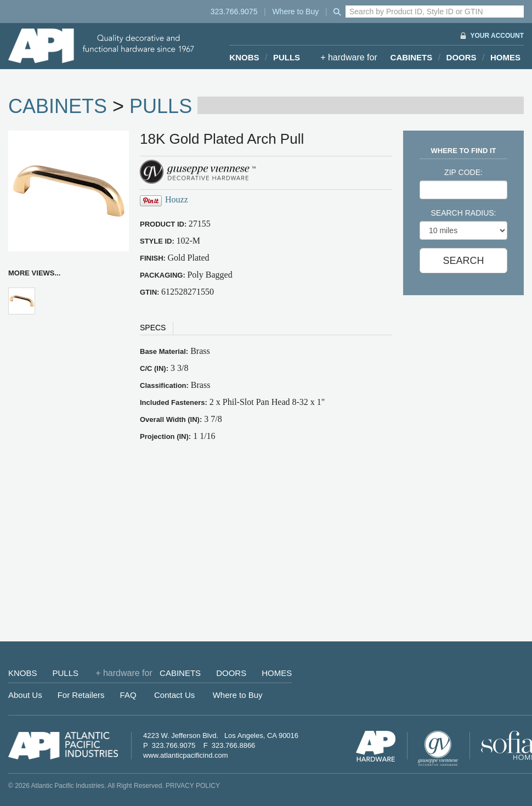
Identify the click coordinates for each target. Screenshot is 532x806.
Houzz (177, 199)
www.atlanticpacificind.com (186, 755)
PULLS (287, 57)
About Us (25, 695)
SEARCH (463, 261)
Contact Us (174, 695)
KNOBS (244, 57)
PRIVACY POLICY (193, 786)
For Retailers (81, 695)
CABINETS (412, 57)
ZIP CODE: (463, 172)
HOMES (505, 57)
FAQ (128, 695)
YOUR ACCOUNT (497, 36)
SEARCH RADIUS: (463, 213)
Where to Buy (295, 12)
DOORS (462, 57)
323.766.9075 (234, 12)
